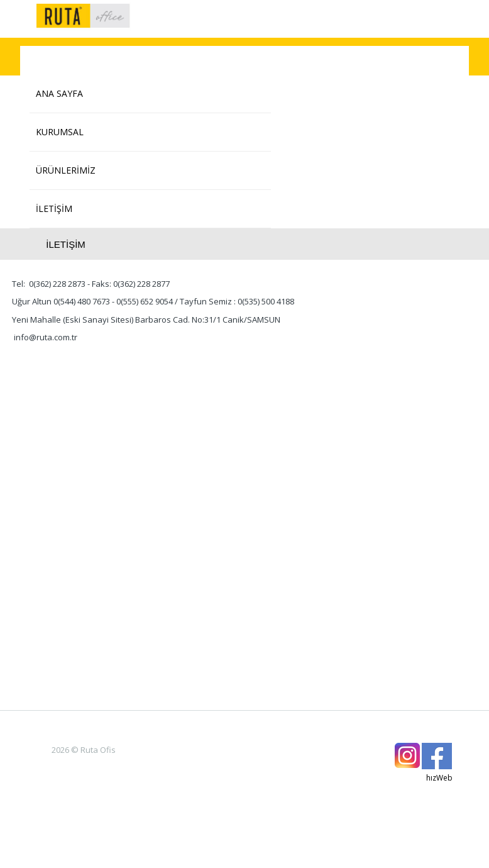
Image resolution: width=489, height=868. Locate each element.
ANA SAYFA (59, 93)
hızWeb (439, 778)
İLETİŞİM (54, 209)
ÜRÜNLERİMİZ (66, 170)
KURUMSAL (60, 132)
